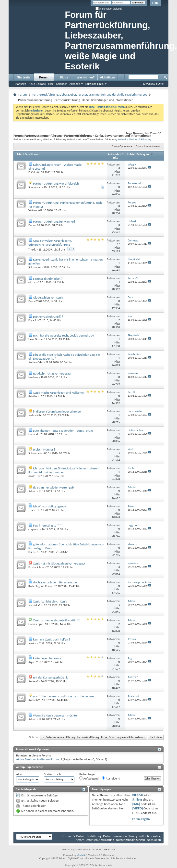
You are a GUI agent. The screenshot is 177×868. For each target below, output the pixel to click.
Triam (32, 510)
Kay (30, 320)
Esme (32, 225)
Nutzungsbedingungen (131, 840)
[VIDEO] (137, 808)
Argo (31, 662)
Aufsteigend (89, 778)
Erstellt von (32, 154)
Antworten (115, 154)
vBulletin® (82, 855)
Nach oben (156, 737)
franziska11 (35, 605)
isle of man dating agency (49, 506)
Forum (44, 77)
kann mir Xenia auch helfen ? (52, 639)
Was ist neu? (86, 77)
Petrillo (33, 396)
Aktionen (75, 84)
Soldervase (35, 267)
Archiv (80, 840)
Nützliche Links (94, 84)
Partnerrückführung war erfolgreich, (56, 183)
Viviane (33, 210)
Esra (31, 301)
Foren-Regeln (141, 819)
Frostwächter (36, 567)
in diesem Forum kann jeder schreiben (58, 411)
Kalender (61, 84)
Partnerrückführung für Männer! (54, 221)
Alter (19, 774)
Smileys (137, 799)
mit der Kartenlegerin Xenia (51, 677)
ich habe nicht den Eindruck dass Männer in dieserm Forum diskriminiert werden (64, 470)
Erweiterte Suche (153, 84)
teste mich (35, 415)
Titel (20, 154)
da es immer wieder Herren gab (53, 487)
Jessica (32, 643)
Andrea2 (33, 681)
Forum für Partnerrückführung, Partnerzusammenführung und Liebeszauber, (112, 836)
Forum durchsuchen (147, 146)
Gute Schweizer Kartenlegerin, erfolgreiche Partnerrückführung (50, 243)
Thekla (32, 250)
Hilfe (155, 3)
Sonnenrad (35, 187)
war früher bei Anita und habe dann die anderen (64, 696)
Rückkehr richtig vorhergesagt (52, 373)
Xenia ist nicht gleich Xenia (50, 601)
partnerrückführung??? (48, 317)
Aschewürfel (36, 362)
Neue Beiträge (37, 84)
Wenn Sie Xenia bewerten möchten (56, 715)
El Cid (32, 172)
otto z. (32, 282)
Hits (115, 158)
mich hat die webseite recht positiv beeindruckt (64, 335)
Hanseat (33, 434)
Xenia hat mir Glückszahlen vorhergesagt (59, 563)
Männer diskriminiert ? (48, 279)
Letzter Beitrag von (140, 154)
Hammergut (35, 624)
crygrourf (34, 529)
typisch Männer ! (44, 449)
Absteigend (111, 778)
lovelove (33, 377)
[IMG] (136, 804)
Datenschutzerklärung (100, 840)
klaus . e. (34, 552)
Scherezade (35, 453)
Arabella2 (34, 700)
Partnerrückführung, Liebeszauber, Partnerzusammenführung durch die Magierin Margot (90, 94)
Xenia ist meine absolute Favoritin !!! (57, 620)
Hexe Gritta (35, 339)
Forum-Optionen (121, 146)
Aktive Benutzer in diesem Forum (37, 759)
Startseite (24, 77)
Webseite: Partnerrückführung (134, 139)
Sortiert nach (52, 774)
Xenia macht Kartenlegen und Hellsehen (59, 393)
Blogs (64, 77)
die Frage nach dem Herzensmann (55, 582)
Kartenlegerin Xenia (40, 586)
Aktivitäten (108, 77)
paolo (32, 476)
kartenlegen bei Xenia (47, 658)
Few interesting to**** (48, 525)
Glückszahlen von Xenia (48, 297)
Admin (32, 491)
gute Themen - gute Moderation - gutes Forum (63, 431)
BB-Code (138, 795)
